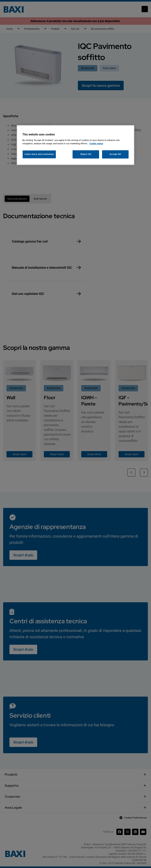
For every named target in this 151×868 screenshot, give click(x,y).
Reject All (86, 154)
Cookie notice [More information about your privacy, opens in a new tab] (96, 143)
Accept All (115, 154)
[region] (75, 145)
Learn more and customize (39, 154)
